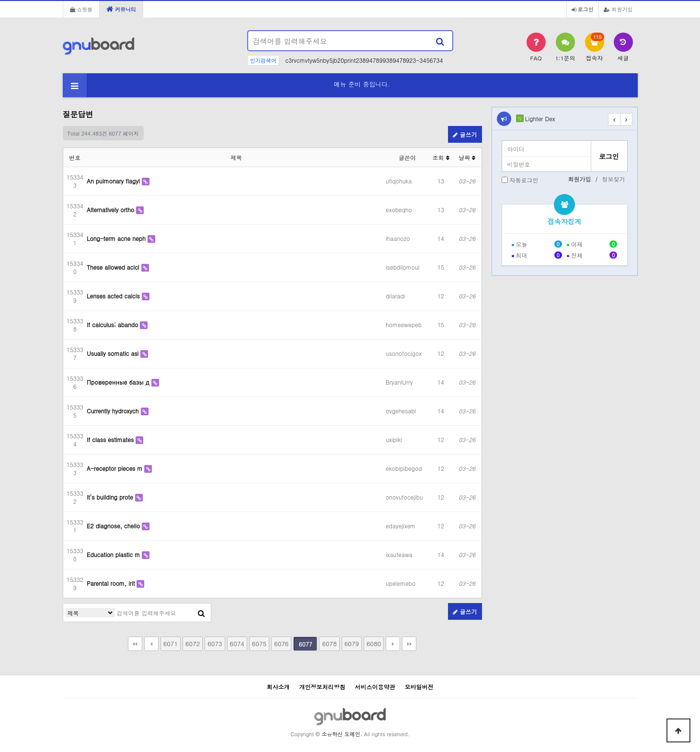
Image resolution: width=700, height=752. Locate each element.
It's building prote (111, 497)
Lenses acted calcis (114, 296)
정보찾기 (614, 179)
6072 (193, 644)
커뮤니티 (121, 9)
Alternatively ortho (111, 210)
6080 (374, 644)
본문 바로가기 (0, 0)
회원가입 (618, 9)
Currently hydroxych (114, 411)
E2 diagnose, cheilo (114, 526)
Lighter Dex (540, 119)
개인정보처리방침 (322, 687)
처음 (135, 644)
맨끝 (409, 644)
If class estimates (111, 439)
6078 (329, 644)
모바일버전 (419, 687)
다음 (393, 644)
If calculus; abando (113, 325)
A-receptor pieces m (115, 468)
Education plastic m (114, 554)
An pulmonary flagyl (114, 181)
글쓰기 (465, 134)
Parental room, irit (112, 583)
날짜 (467, 157)
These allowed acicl (114, 267)
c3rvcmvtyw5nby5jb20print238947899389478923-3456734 (364, 60)
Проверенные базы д (119, 382)
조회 (441, 157)
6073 (215, 644)
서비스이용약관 (375, 687)
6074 (237, 644)
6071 (171, 644)
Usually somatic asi (114, 353)
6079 (352, 644)
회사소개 (278, 687)
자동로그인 (524, 180)
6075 (259, 644)
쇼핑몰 (81, 9)
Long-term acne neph (117, 238)
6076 (281, 644)
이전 (151, 644)
